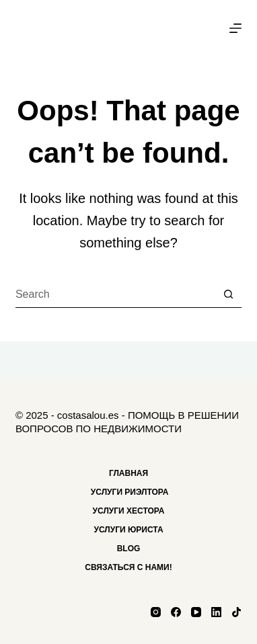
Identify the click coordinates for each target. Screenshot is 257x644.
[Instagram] (156, 612)
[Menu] (235, 28)
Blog (129, 549)
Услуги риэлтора (129, 492)
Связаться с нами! (128, 567)
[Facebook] (176, 612)
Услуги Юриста (128, 530)
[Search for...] (115, 294)
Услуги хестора (129, 511)
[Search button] (228, 294)
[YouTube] (196, 612)
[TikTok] (236, 612)
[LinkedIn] (216, 612)
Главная (128, 473)
